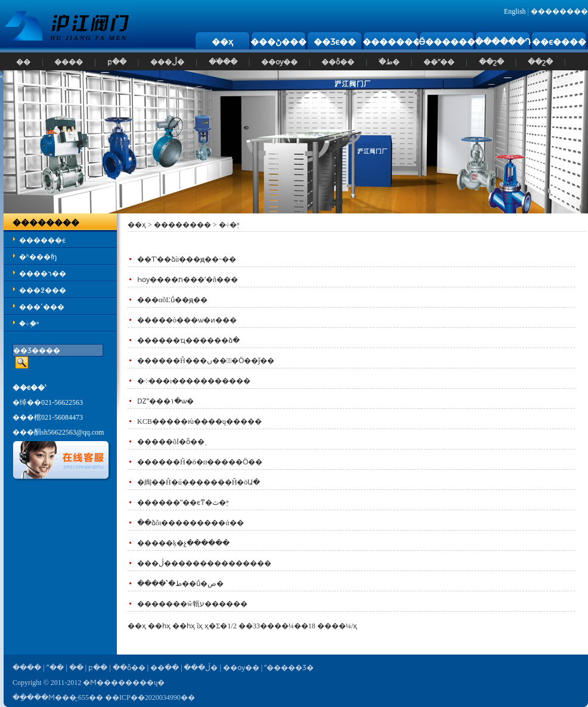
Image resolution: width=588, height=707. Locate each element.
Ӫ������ (447, 42)
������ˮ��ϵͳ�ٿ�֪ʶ (183, 503)
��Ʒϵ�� (335, 42)
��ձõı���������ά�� (191, 523)
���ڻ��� (278, 42)
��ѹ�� (279, 62)
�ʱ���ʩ (38, 257)
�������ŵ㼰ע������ (192, 604)
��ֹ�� (223, 62)
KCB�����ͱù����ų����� (199, 421)
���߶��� (43, 290)
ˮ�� (55, 668)
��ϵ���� (559, 42)
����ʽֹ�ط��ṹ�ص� (180, 584)
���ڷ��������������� (204, 563)
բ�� (117, 62)
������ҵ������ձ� (188, 340)
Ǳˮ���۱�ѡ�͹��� (165, 401)
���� (69, 62)
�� (23, 62)
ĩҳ (200, 626)
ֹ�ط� (389, 62)
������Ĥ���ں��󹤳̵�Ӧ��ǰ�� (206, 361)
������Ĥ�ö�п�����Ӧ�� (200, 462)
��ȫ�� (338, 62)
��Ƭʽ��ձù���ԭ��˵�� (187, 259)
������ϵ (42, 240)
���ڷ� (167, 62)
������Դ (503, 42)
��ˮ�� (439, 62)
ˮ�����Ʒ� (289, 668)
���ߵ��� (42, 307)
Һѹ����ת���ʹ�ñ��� (188, 280)
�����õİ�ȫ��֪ (171, 442)
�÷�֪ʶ (29, 324)
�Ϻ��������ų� (124, 683)
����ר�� (43, 274)
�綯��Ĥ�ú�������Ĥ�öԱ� (199, 482)
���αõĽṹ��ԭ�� (172, 300)
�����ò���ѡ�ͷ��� (187, 320)
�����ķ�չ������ (183, 543)
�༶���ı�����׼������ (194, 381)
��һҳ (184, 626)
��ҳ (222, 42)
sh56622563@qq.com (72, 432)
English (515, 11)
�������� (559, 11)
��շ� (491, 62)
